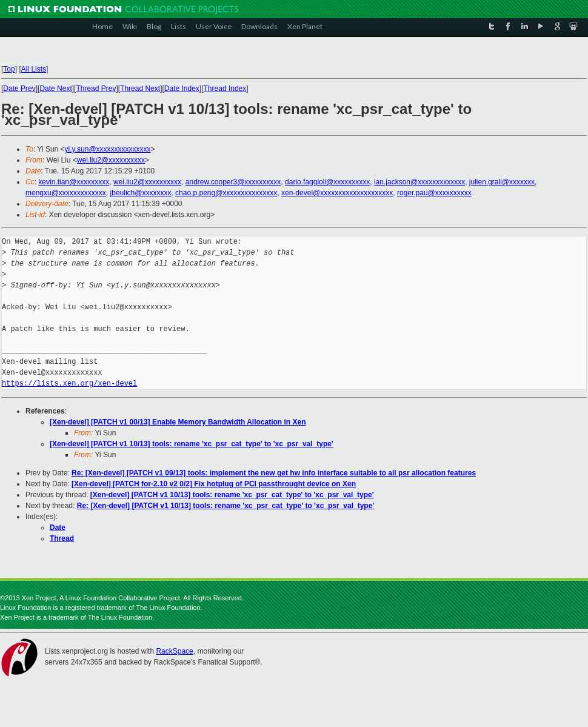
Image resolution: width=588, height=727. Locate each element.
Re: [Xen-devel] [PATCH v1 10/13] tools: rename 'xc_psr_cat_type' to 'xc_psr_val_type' (226, 506)
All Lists (34, 69)
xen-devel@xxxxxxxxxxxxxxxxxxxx (337, 193)
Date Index (182, 89)
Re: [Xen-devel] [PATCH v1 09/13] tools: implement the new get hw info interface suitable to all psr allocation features (274, 473)
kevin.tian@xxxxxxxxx (74, 182)
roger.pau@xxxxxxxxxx (434, 193)
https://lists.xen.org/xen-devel (69, 384)
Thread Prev (96, 89)
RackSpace (174, 651)
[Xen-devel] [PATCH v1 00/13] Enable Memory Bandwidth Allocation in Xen (178, 422)
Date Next (55, 89)
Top (9, 69)
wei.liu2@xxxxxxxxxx (111, 160)
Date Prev (19, 89)
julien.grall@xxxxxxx (502, 182)
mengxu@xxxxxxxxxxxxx (66, 193)
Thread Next (140, 89)
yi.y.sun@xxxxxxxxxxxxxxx (108, 149)
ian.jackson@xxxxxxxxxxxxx (419, 182)
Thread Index (225, 89)
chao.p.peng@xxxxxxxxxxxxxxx (226, 193)
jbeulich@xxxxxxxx (141, 193)
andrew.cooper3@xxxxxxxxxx (233, 182)
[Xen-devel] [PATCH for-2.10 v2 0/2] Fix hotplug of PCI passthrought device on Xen (214, 484)
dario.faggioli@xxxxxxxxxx (327, 182)
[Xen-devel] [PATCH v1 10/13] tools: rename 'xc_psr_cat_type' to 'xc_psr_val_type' (192, 444)
